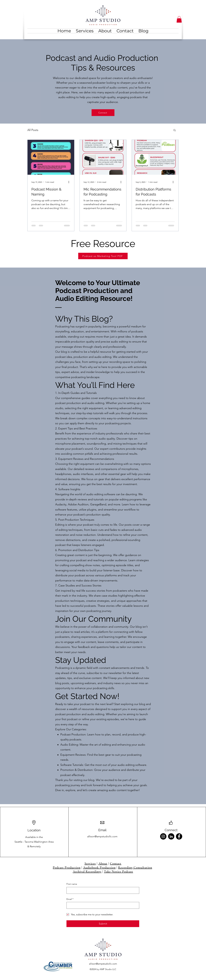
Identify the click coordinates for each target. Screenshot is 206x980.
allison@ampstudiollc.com (102, 836)
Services (90, 864)
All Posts (33, 130)
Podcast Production (67, 868)
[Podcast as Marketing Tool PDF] (103, 256)
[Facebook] (179, 836)
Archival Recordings (87, 872)
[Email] (102, 905)
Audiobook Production (99, 868)
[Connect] (103, 113)
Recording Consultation (135, 868)
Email (70, 899)
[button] (179, 19)
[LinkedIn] (171, 836)
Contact (116, 864)
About (103, 864)
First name (72, 884)
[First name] (102, 890)
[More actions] (70, 182)
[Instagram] (163, 836)
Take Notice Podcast (119, 872)
